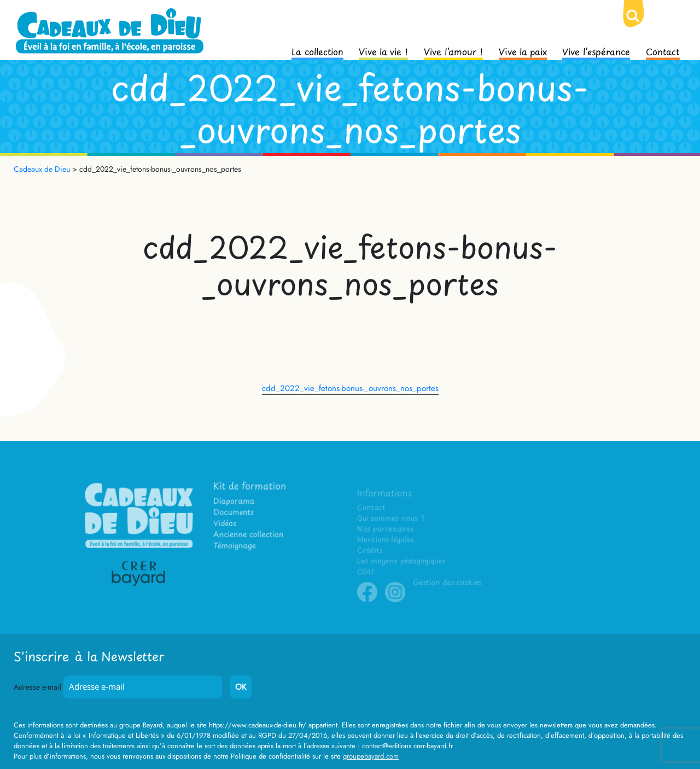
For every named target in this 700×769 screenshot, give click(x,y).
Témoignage (237, 550)
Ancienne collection (250, 540)
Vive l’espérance (596, 51)
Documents (237, 519)
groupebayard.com (371, 756)
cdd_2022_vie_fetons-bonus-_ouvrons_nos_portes (350, 388)
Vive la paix (523, 51)
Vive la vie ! (383, 51)
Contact (663, 51)
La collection (317, 51)
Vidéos (228, 530)
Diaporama (237, 509)
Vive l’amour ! (453, 51)
